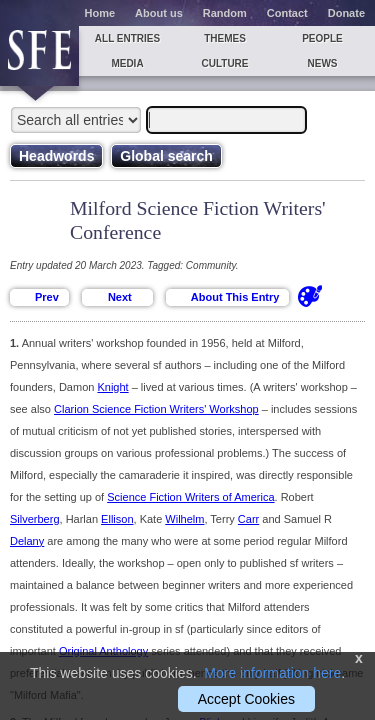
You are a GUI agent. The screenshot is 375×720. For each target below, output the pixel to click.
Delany (27, 541)
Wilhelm (184, 519)
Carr (248, 519)
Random (225, 13)
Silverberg (35, 519)
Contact (287, 13)
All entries (127, 38)
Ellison (117, 519)
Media (127, 63)
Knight (112, 387)
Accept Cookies (246, 699)
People (322, 38)
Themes (225, 38)
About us (159, 13)
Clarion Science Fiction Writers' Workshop (156, 409)
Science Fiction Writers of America (190, 497)
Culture (224, 63)
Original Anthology (103, 651)
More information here (272, 673)
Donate (346, 13)
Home (100, 13)
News (323, 63)
